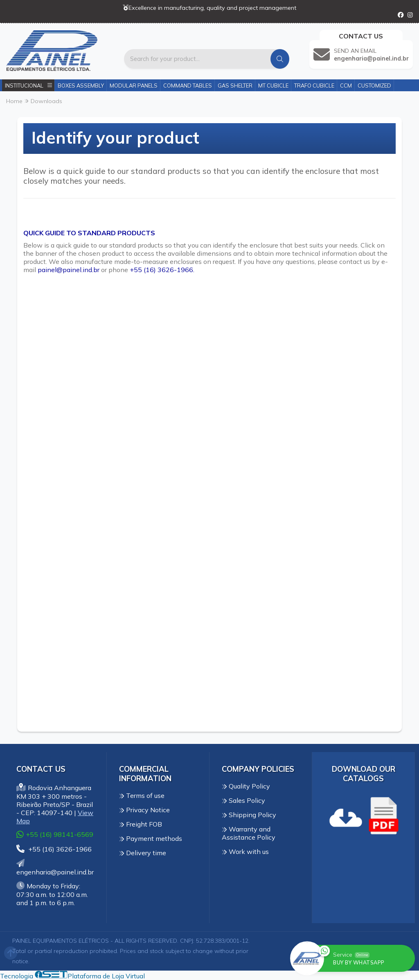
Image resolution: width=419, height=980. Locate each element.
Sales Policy (243, 800)
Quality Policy (246, 786)
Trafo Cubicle (314, 86)
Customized (374, 86)
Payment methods (151, 838)
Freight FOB (141, 824)
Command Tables (188, 86)
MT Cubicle (273, 86)
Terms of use (142, 795)
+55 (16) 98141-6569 (55, 834)
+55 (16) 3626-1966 (54, 849)
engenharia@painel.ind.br (55, 868)
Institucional (28, 86)
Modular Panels (134, 86)
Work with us (245, 852)
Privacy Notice (144, 810)
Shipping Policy (249, 815)
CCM (346, 86)
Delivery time (143, 853)
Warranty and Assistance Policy (249, 833)
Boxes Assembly (81, 86)
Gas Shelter (235, 86)
